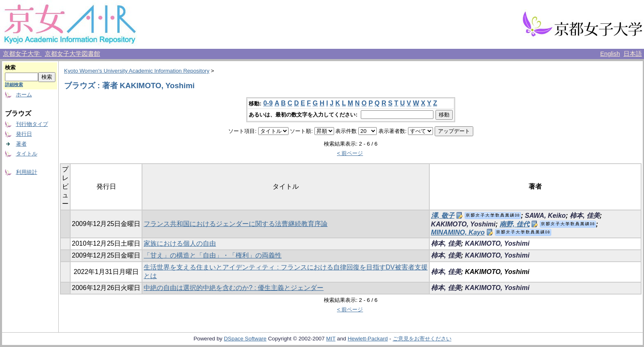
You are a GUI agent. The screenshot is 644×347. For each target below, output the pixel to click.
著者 (21, 144)
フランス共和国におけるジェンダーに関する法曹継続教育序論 (236, 224)
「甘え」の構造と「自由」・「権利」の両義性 (213, 255)
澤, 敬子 (443, 216)
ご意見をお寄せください (422, 339)
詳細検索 (14, 84)
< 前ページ (350, 153)
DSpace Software (245, 339)
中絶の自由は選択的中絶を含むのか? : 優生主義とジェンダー (234, 288)
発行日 (24, 134)
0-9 (268, 103)
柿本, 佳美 (585, 216)
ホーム (24, 95)
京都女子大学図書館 (72, 54)
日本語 (633, 54)
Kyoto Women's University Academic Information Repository (137, 71)
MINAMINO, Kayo (458, 232)
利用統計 (27, 172)
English (610, 54)
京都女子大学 (22, 54)
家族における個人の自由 (180, 243)
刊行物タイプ (32, 124)
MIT (331, 339)
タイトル (27, 154)
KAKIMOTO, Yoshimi (463, 224)
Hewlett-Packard (368, 339)
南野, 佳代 (515, 224)
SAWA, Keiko (545, 216)
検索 (10, 67)
